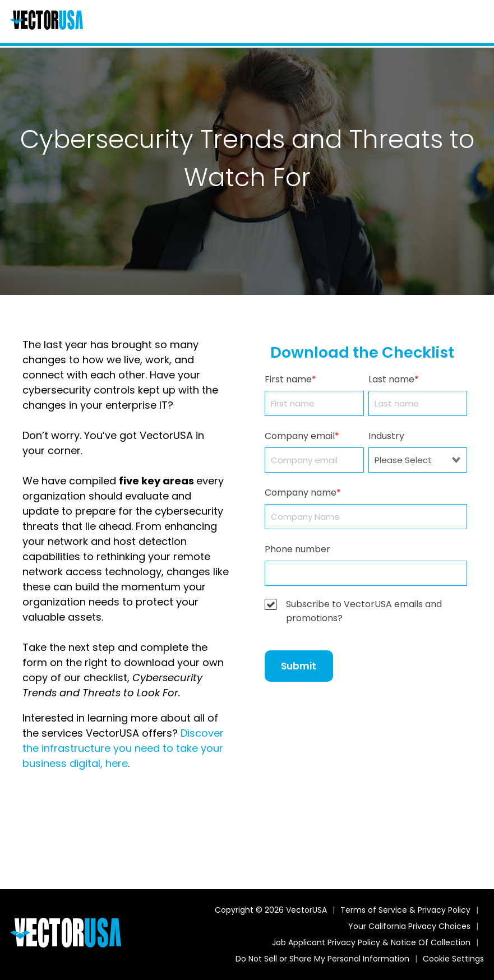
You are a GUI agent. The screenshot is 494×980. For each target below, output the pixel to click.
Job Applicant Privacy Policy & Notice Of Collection (371, 942)
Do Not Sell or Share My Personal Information (322, 959)
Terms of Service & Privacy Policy (405, 910)
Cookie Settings (453, 959)
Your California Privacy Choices (409, 926)
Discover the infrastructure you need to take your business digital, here (123, 748)
